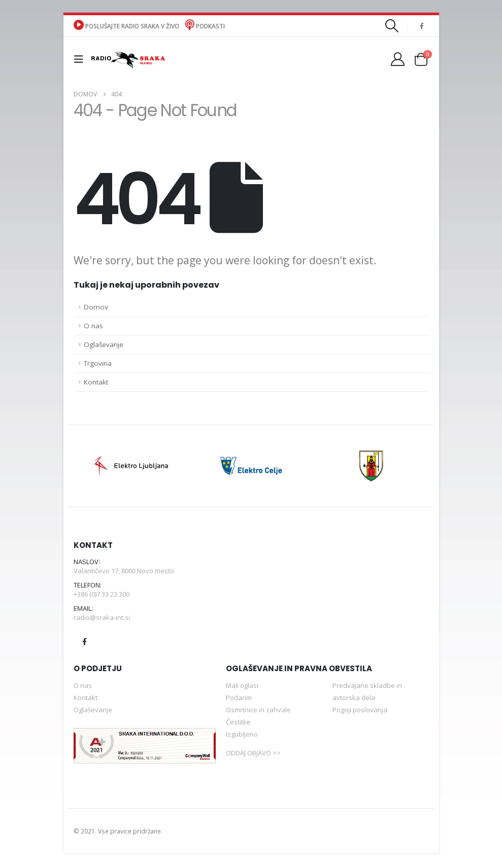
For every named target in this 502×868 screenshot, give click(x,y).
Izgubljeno (242, 736)
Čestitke (238, 724)
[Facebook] (422, 26)
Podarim (239, 700)
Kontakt (96, 382)
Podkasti (205, 26)
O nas (93, 326)
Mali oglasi (242, 687)
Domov (96, 307)
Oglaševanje (104, 344)
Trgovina (98, 363)
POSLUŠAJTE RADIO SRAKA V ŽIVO (127, 26)
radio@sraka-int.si (102, 619)
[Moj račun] (397, 59)
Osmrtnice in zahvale (258, 712)
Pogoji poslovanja (360, 712)
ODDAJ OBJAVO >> (253, 755)
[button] (392, 26)
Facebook (85, 644)
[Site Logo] (128, 59)
